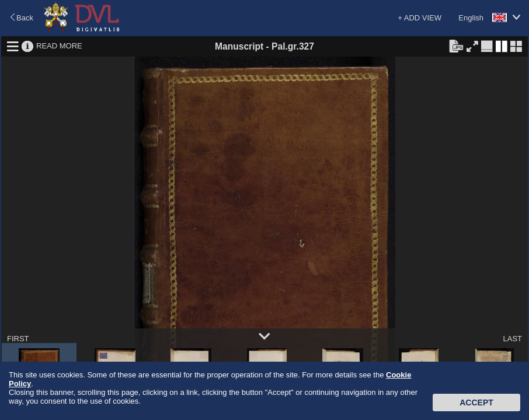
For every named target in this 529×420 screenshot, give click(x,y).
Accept (476, 402)
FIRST (18, 339)
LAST (512, 339)
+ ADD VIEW (420, 18)
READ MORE (59, 46)
